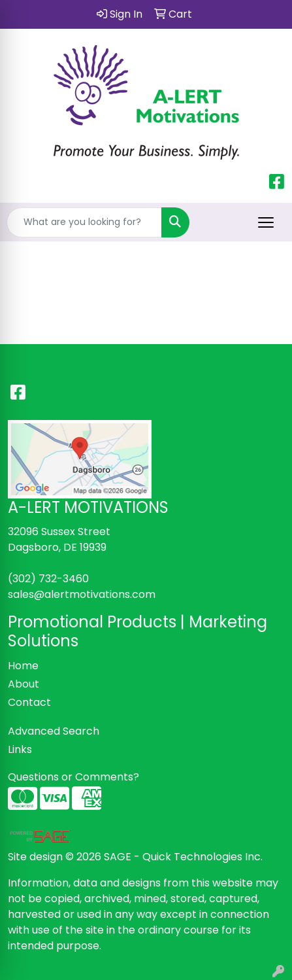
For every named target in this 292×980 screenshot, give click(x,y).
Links (20, 749)
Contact (29, 702)
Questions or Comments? (73, 777)
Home (23, 666)
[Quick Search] (84, 222)
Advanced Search (54, 731)
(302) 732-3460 (48, 579)
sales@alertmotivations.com (82, 594)
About (24, 684)
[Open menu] (266, 222)
